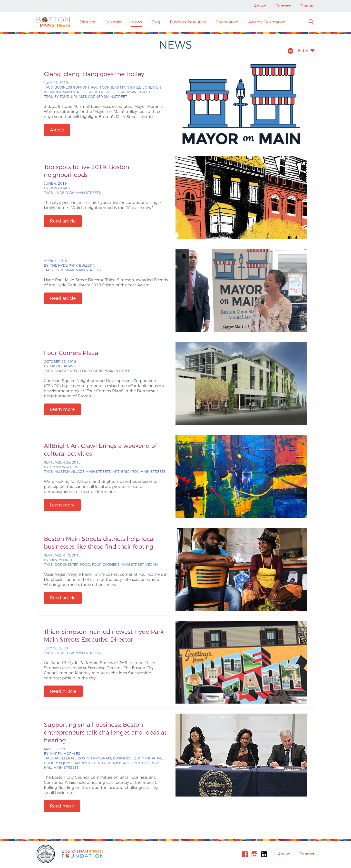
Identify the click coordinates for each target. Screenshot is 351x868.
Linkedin (264, 854)
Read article (63, 221)
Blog (156, 22)
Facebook (245, 854)
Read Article (63, 691)
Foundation (227, 22)
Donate (307, 6)
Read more (62, 806)
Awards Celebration (267, 22)
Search (311, 23)
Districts (87, 22)
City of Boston (46, 854)
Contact (283, 6)
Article (57, 130)
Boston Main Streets (53, 22)
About (260, 6)
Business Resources (188, 22)
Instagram (254, 854)
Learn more (62, 409)
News (137, 22)
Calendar (113, 22)
